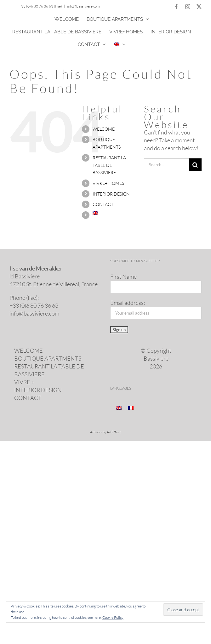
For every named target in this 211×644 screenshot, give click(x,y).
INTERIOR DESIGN (111, 194)
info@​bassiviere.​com (34, 313)
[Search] (195, 165)
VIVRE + (24, 382)
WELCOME (104, 129)
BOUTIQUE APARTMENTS (48, 358)
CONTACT (103, 204)
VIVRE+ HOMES (108, 183)
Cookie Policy (113, 617)
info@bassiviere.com (83, 6)
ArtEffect (114, 432)
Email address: (128, 303)
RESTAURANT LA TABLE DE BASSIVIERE (109, 165)
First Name (123, 276)
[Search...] (166, 165)
